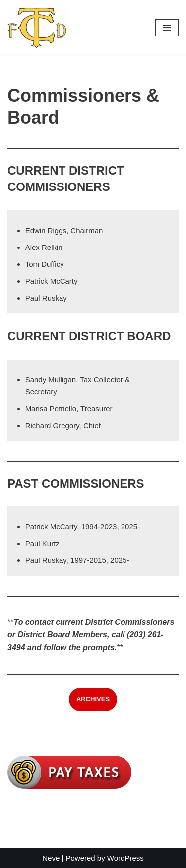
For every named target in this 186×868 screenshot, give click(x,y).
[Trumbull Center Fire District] (37, 28)
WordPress (125, 858)
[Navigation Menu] (167, 28)
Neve (51, 858)
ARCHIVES (93, 699)
